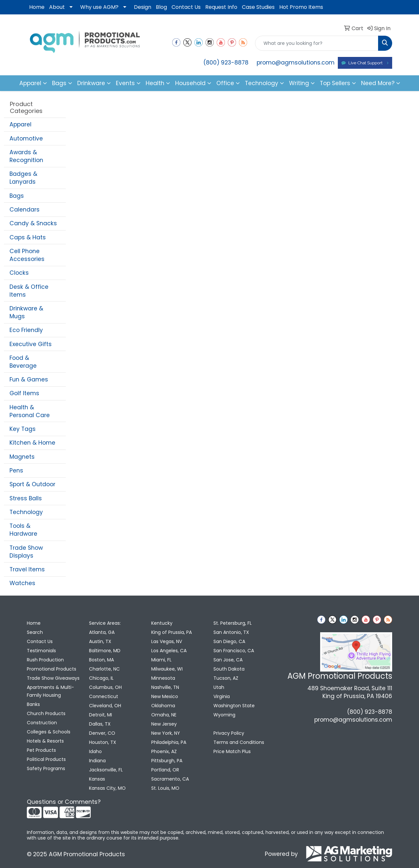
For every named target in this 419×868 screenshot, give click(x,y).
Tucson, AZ (226, 678)
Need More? (378, 83)
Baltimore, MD (105, 651)
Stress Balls (26, 498)
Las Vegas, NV (167, 641)
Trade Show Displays (26, 552)
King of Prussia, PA (172, 632)
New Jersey (164, 724)
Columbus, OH (105, 687)
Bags (17, 196)
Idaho (95, 751)
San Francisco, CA (234, 651)
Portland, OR (165, 770)
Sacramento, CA (170, 779)
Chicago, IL (101, 678)
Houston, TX (103, 742)
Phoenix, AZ (164, 751)
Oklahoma (163, 706)
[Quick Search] (317, 43)
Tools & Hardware (23, 530)
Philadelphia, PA (169, 742)
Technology (26, 512)
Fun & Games (29, 379)
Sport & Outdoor (32, 484)
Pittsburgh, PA (167, 761)
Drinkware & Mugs (26, 312)
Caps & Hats (28, 237)
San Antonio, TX (231, 632)
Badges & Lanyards (23, 178)
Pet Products (41, 750)
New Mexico (165, 696)
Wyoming (224, 715)
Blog (161, 7)
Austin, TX (100, 641)
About (57, 7)
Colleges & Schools (49, 732)
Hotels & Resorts (45, 741)
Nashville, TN (165, 687)
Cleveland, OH (105, 706)
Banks (33, 704)
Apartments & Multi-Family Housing (50, 691)
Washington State (234, 706)
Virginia (222, 696)
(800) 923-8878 (226, 63)
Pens (16, 471)
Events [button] (125, 83)
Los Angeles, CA (169, 651)
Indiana (97, 761)
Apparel (20, 124)
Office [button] (225, 83)
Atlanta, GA (102, 632)
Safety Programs (46, 768)
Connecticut (104, 696)
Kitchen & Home (32, 443)
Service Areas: (105, 623)
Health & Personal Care (30, 411)
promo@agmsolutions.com (296, 63)
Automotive (26, 139)
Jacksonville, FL (106, 770)
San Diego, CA (229, 641)
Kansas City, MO (107, 788)
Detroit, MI (100, 715)
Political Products (46, 759)
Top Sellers (335, 83)
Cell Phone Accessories (27, 255)
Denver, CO (102, 733)
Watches (22, 583)
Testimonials (41, 651)
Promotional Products (52, 669)
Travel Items (27, 569)
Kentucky (162, 623)
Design (143, 7)
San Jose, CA (228, 660)
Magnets (22, 457)
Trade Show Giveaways (53, 678)
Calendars (25, 210)
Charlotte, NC (104, 669)
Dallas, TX (100, 724)
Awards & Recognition (26, 156)
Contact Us (186, 7)
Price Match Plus (232, 751)
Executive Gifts (31, 344)
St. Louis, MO (165, 788)
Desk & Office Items (29, 291)
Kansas (97, 779)
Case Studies (258, 7)
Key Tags (23, 429)
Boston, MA (101, 660)
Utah (219, 687)
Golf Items (24, 393)
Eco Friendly (26, 330)
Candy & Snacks (33, 223)
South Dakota (229, 669)
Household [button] (190, 83)
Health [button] (155, 83)
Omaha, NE (164, 715)
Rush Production (45, 660)
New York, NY (166, 733)
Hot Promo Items (301, 7)
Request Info (221, 7)
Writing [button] (299, 83)
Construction (42, 723)
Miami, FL (161, 660)
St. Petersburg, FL (233, 623)
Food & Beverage (23, 362)
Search (35, 632)
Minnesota (163, 678)
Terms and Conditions (239, 742)
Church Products (46, 713)
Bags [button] (59, 83)
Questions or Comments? (64, 802)
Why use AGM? (99, 7)
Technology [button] (262, 83)
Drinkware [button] (91, 83)
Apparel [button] (30, 83)
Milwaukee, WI (167, 669)
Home (37, 7)
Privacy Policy (229, 733)
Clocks (19, 273)
